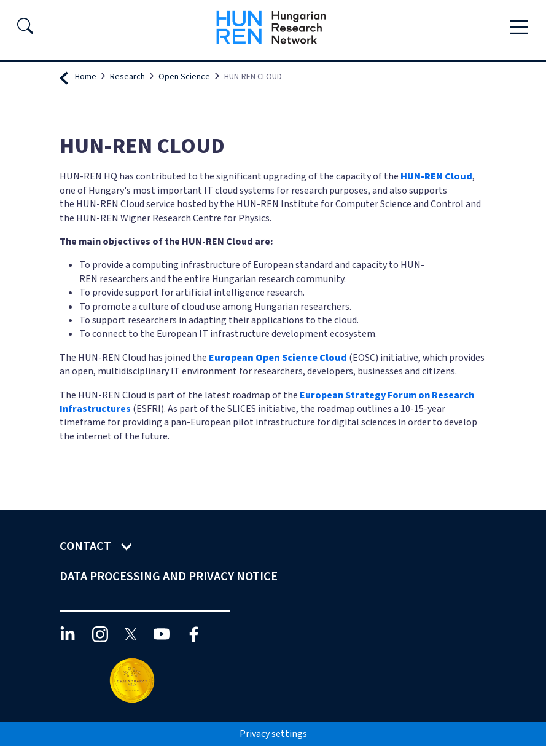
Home (86, 77)
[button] (25, 30)
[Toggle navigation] (519, 28)
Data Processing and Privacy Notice (170, 577)
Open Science (184, 77)
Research (127, 77)
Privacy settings (273, 734)
